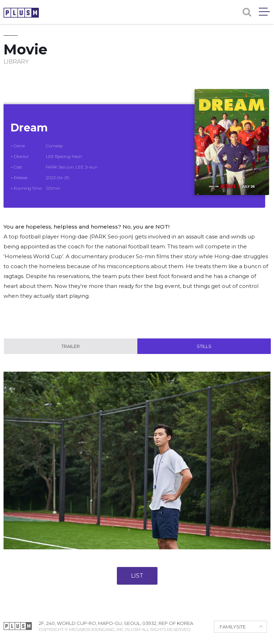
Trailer (71, 346)
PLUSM (21, 13)
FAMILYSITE (233, 627)
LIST (137, 576)
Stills (204, 346)
